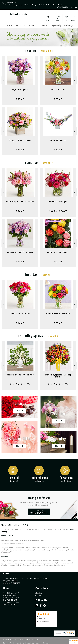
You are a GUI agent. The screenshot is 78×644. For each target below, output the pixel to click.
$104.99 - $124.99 (20, 384)
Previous (3, 80)
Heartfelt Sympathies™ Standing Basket (58, 376)
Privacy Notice (19, 643)
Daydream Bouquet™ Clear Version (20, 252)
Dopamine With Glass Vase (20, 313)
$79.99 (58, 149)
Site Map (46, 643)
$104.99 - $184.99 (58, 384)
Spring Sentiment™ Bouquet (20, 140)
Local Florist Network (33, 643)
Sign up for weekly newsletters (39, 512)
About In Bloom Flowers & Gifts (15, 525)
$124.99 (58, 261)
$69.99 (20, 323)
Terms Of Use (8, 643)
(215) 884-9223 (10, 3)
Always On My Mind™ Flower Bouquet (20, 201)
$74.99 (58, 99)
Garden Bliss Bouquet (58, 140)
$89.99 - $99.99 (58, 211)
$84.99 (20, 99)
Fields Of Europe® (58, 90)
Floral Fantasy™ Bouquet (58, 201)
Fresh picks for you (39, 501)
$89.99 (20, 211)
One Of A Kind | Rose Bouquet (58, 252)
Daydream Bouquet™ (20, 90)
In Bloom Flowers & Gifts (20, 14)
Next (75, 80)
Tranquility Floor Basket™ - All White (20, 375)
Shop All (45, 51)
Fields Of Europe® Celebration (58, 313)
